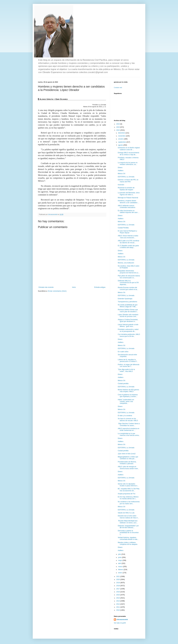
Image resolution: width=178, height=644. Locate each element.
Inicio (74, 287)
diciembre (122, 133)
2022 (118, 130)
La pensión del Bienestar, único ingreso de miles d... (129, 194)
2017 (118, 589)
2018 (118, 586)
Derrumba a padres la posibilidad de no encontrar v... (128, 533)
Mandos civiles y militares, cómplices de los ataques (128, 543)
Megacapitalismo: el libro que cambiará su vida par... (128, 458)
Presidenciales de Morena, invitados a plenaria (127, 463)
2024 (118, 124)
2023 (118, 127)
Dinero (120, 168)
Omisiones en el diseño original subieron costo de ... (129, 149)
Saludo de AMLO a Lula (126, 513)
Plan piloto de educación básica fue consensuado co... (129, 277)
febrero (121, 570)
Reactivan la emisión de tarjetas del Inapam (126, 189)
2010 (118, 610)
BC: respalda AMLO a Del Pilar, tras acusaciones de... (129, 490)
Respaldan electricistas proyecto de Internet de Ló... (129, 272)
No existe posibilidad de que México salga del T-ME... (128, 306)
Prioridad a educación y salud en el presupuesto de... (128, 330)
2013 (118, 601)
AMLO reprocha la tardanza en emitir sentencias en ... (129, 429)
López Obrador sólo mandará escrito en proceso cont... (128, 316)
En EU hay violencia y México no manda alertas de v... (128, 498)
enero (120, 573)
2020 (118, 580)
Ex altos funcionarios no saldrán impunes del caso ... (129, 212)
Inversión (121, 185)
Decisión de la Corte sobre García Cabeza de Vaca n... (128, 517)
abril (120, 563)
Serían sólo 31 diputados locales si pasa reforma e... (128, 485)
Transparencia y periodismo (127, 302)
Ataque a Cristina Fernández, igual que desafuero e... (128, 320)
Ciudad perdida (123, 384)
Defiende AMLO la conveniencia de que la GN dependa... (128, 283)
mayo (120, 560)
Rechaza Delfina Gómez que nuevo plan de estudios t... (128, 311)
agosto (121, 145)
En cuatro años (123, 352)
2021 (118, 576)
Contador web (118, 88)
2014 (118, 598)
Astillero (121, 171)
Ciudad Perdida (123, 228)
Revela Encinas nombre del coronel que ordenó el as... (128, 288)
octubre (121, 139)
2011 (118, 607)
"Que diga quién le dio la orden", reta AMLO (126, 370)
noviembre (122, 136)
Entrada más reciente (46, 287)
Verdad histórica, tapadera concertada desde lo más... (128, 538)
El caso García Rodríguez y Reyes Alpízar (127, 232)
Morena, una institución (126, 263)
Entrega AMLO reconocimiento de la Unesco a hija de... (128, 154)
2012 (118, 604)
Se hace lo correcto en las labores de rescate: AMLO (128, 420)
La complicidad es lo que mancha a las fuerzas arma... (129, 434)
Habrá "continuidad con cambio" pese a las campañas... (126, 402)
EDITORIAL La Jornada (126, 177)
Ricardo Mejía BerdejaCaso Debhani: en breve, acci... (128, 522)
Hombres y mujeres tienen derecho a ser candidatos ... (128, 202)
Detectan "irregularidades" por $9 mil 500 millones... (128, 527)
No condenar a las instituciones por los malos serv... (129, 503)
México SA (122, 174)
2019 (118, 583)
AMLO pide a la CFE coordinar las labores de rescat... (128, 242)
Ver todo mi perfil (120, 623)
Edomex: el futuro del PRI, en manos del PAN (128, 181)
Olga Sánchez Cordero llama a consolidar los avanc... (129, 424)
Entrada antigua (100, 287)
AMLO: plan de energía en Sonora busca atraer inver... (128, 468)
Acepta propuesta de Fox (127, 494)
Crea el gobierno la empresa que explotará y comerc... (128, 396)
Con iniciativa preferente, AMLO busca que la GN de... (129, 335)
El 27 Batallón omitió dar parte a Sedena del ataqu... (128, 247)
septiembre (122, 142)
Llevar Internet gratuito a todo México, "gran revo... (128, 325)
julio (120, 554)
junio (120, 557)
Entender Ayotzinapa (125, 299)
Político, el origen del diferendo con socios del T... (129, 365)
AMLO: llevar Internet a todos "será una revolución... (128, 237)
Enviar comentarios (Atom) (57, 291)
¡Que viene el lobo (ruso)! (127, 454)
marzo (121, 567)
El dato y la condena (125, 416)
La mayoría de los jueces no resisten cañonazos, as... (128, 164)
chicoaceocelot (122, 620)
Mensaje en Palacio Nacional (128, 198)
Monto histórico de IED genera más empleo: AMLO (128, 391)
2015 (118, 595)
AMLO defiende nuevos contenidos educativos (127, 207)
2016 (118, 592)
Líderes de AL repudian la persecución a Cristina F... (128, 361)
